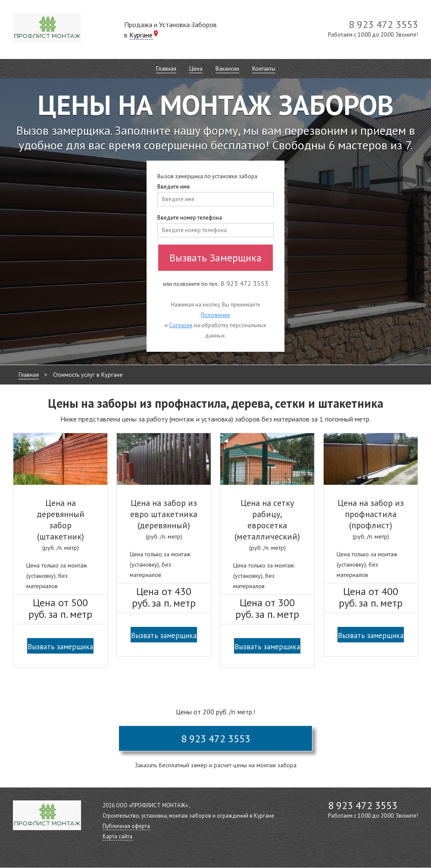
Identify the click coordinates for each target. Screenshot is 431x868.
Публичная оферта (126, 826)
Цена (196, 68)
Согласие (181, 325)
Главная (166, 68)
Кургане (141, 35)
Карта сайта (117, 836)
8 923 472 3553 (216, 739)
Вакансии (227, 68)
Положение (215, 315)
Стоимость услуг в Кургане (88, 375)
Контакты (264, 68)
